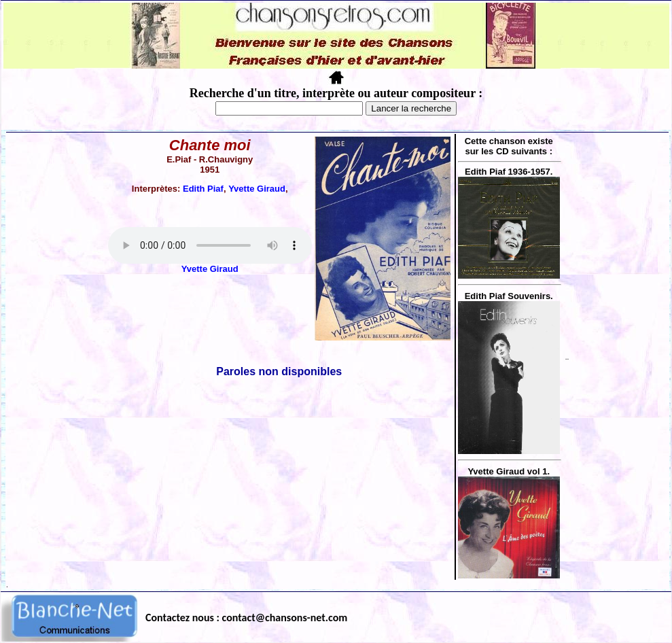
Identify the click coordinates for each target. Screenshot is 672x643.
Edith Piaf (203, 189)
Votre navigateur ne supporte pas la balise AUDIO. (210, 245)
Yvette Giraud (257, 189)
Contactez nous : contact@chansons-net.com (246, 618)
